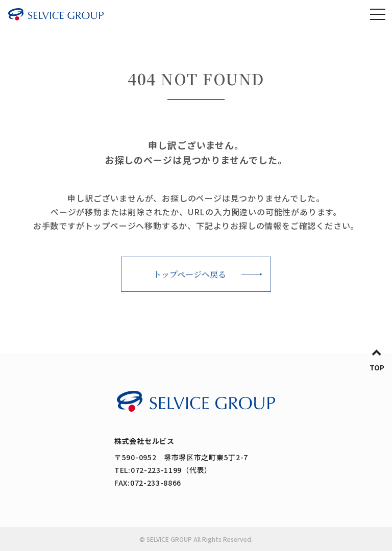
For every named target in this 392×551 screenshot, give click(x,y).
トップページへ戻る (190, 274)
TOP (377, 367)
